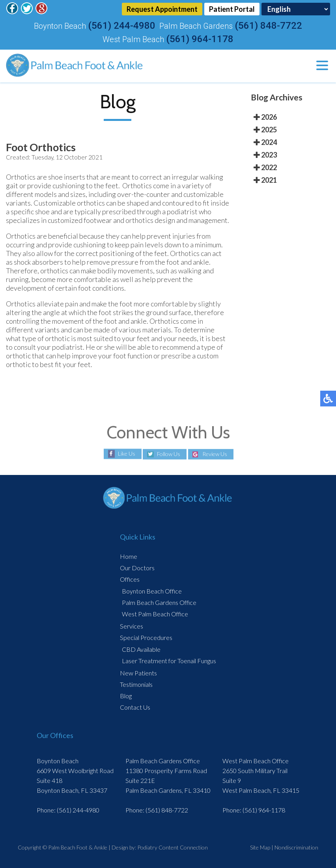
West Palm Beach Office (155, 614)
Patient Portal (232, 9)
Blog (126, 696)
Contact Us (135, 707)
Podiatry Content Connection (173, 847)
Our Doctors (137, 568)
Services (132, 626)
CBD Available (141, 649)
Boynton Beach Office (152, 591)
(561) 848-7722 (268, 26)
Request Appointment (162, 9)
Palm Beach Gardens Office (159, 602)
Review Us (215, 454)
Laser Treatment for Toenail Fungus (169, 661)
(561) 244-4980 (122, 26)
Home (129, 556)
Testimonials (136, 684)
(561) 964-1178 (200, 39)
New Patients (138, 673)
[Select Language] (296, 9)
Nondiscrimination (296, 847)
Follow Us (169, 454)
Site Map (260, 847)
